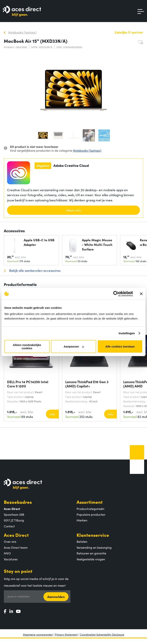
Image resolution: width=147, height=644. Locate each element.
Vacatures (11, 559)
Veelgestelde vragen (91, 559)
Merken (82, 520)
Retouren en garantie (91, 553)
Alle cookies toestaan (120, 346)
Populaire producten (91, 514)
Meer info (74, 210)
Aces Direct (16, 535)
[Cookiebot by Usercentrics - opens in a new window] (116, 294)
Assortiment (90, 502)
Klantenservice (93, 535)
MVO (7, 553)
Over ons (10, 541)
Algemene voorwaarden (38, 634)
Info (52, 414)
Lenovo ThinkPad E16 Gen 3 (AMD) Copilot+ (87, 384)
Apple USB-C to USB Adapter (39, 242)
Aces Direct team (16, 547)
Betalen (82, 541)
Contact (9, 526)
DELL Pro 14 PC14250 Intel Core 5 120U (28, 384)
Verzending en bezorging (94, 547)
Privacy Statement (66, 634)
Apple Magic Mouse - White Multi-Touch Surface (97, 244)
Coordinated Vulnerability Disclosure (102, 634)
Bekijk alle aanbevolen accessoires (34, 271)
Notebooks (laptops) (87, 150)
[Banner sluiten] (141, 294)
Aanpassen (74, 346)
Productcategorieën (90, 509)
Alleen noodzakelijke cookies (27, 346)
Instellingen (127, 333)
